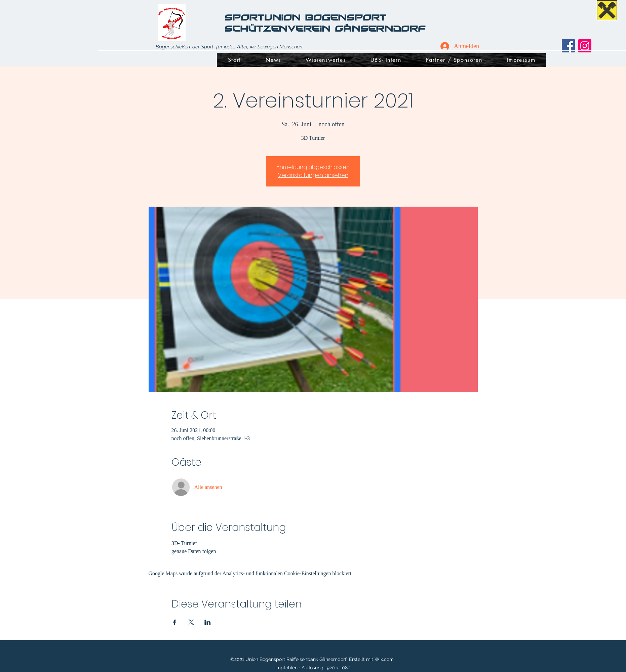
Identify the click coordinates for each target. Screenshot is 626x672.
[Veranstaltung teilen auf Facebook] (175, 622)
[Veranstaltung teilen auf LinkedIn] (208, 622)
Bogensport (348, 17)
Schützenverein (280, 28)
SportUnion (265, 17)
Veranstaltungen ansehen (313, 175)
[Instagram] (585, 46)
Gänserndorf (380, 28)
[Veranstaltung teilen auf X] (191, 622)
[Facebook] (568, 46)
